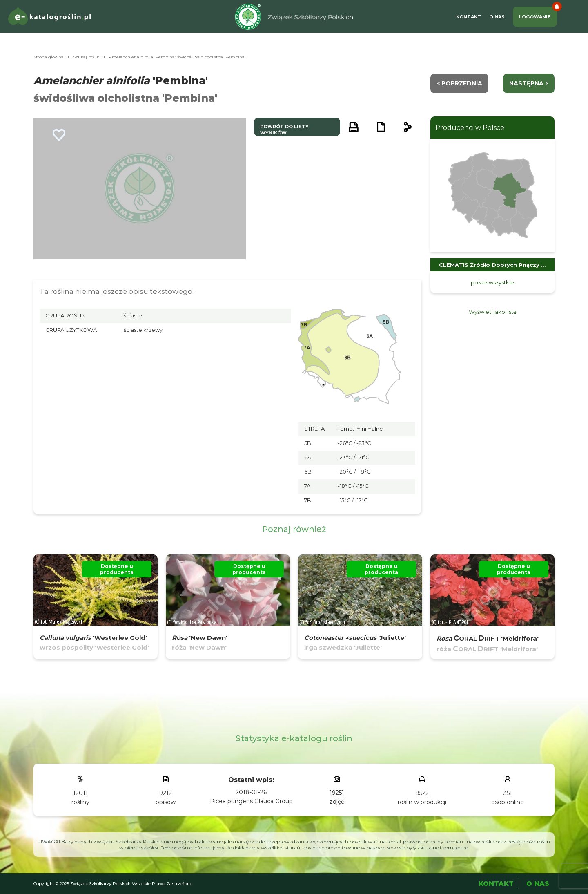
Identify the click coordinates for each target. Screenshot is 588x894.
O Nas (497, 17)
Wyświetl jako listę (493, 312)
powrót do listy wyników (284, 130)
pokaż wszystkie (492, 282)
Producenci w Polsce (470, 128)
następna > (529, 83)
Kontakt (469, 17)
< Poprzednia (459, 83)
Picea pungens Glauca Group (251, 801)
